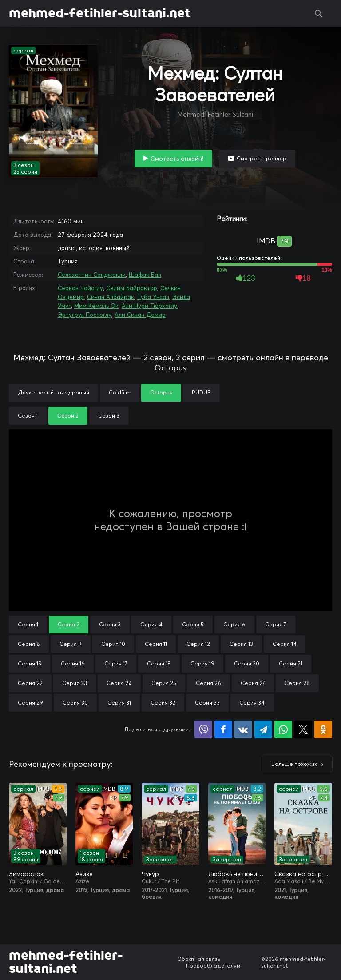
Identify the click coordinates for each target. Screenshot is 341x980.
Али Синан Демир (140, 315)
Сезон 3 (109, 416)
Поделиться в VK (243, 729)
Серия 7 (276, 624)
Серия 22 (30, 683)
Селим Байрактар (132, 288)
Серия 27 (253, 683)
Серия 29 (30, 703)
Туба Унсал (153, 297)
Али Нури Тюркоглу (149, 306)
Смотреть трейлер (262, 158)
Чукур (150, 874)
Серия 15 (30, 663)
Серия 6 (234, 624)
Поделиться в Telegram (263, 729)
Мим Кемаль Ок (96, 306)
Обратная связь (199, 959)
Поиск (319, 13)
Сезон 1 (28, 416)
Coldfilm (120, 392)
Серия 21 (291, 663)
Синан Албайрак (111, 297)
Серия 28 (297, 683)
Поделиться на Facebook (223, 729)
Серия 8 (29, 644)
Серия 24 (119, 683)
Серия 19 (202, 663)
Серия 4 (151, 624)
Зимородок (26, 874)
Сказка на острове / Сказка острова (303, 874)
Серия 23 (75, 683)
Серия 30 (75, 703)
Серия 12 (198, 644)
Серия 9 (71, 644)
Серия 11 (156, 644)
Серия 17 (116, 663)
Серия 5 (193, 624)
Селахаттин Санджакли (92, 275)
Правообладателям (213, 966)
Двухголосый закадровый (54, 392)
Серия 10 (113, 644)
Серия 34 (252, 703)
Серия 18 (159, 663)
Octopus (161, 392)
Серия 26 (208, 683)
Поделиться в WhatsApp (283, 729)
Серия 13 (241, 644)
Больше (294, 764)
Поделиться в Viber (203, 729)
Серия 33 (207, 703)
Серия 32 (163, 703)
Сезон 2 (68, 416)
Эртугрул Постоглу (85, 315)
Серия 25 (164, 683)
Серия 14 (285, 644)
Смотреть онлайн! (177, 159)
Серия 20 (247, 663)
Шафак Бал (145, 275)
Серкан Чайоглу (80, 288)
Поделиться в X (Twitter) (303, 729)
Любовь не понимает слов (237, 874)
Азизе (84, 874)
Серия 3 (110, 624)
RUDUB (201, 392)
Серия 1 (28, 624)
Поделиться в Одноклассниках (323, 729)
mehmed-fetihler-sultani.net (100, 13)
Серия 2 (69, 624)
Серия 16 (73, 663)
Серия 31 (119, 703)
